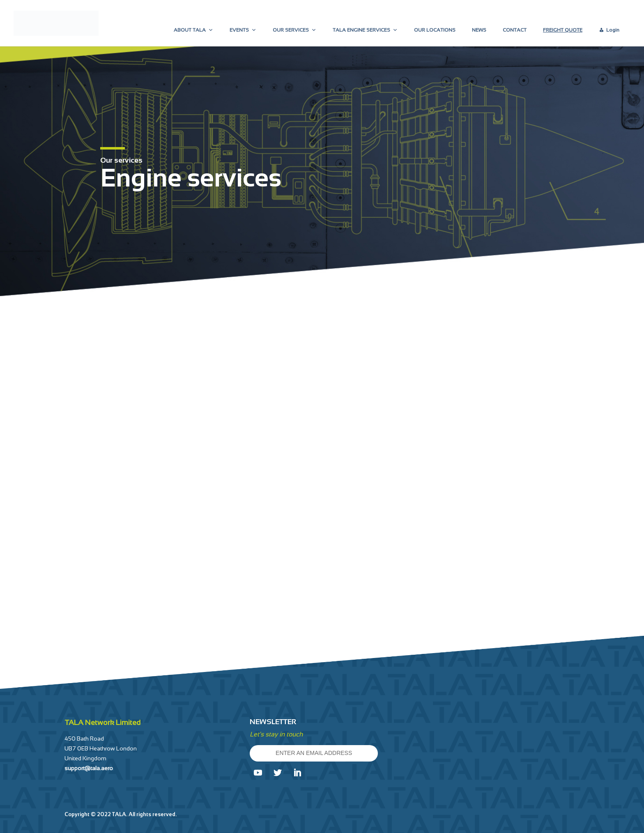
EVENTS (243, 30)
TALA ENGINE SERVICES (365, 30)
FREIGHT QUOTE (563, 30)
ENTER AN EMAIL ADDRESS (314, 753)
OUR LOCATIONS (435, 30)
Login (613, 30)
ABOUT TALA (193, 30)
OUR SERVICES (294, 30)
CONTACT (515, 30)
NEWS (479, 30)
